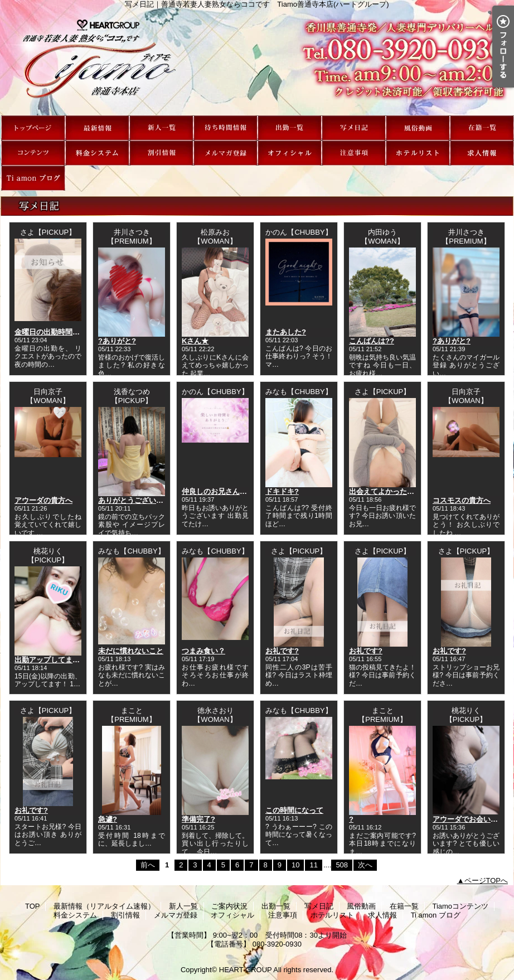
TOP (33, 128)
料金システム (97, 153)
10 (295, 865)
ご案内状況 (226, 128)
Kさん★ (195, 341)
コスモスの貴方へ (462, 500)
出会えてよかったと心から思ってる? (409, 491)
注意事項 (354, 153)
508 (342, 865)
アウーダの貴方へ (43, 500)
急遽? (108, 819)
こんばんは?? (372, 341)
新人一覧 (161, 128)
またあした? (286, 332)
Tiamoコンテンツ (33, 153)
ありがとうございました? (140, 500)
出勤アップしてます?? (52, 660)
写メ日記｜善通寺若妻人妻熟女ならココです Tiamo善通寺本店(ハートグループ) (257, 62)
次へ (365, 865)
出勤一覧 (290, 128)
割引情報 (161, 153)
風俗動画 (418, 128)
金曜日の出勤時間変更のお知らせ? (71, 332)
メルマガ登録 (226, 153)
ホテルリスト (418, 153)
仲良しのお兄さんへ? (217, 491)
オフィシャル (290, 153)
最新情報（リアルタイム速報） (97, 128)
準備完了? (198, 819)
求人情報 (482, 153)
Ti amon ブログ (33, 178)
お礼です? (282, 651)
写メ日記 (354, 128)
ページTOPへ (486, 880)
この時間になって (294, 810)
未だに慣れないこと (131, 651)
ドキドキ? (282, 491)
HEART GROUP (246, 970)
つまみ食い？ (203, 651)
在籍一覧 (482, 128)
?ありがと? (117, 341)
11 (313, 865)
